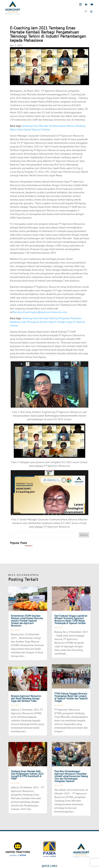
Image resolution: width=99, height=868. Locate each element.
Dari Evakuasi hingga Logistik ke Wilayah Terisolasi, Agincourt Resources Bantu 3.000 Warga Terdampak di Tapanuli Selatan (71, 619)
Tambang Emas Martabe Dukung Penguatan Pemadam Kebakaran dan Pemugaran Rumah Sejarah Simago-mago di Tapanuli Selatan (48, 322)
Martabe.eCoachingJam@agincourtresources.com (40, 312)
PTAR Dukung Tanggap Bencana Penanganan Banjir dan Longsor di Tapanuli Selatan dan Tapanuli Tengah (71, 697)
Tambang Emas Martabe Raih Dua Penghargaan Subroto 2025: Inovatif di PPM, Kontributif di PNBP (27, 775)
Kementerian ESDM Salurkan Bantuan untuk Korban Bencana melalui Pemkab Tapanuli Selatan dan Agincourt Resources (27, 621)
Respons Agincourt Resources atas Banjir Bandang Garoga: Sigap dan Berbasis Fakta (26, 698)
